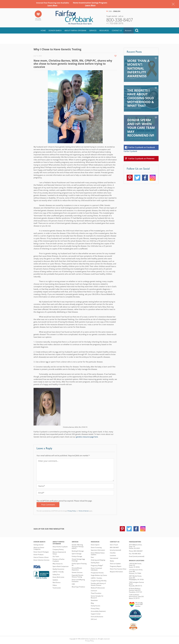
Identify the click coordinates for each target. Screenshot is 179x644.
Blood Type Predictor (78, 587)
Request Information (116, 572)
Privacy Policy (72, 511)
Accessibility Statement (98, 611)
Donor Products (39, 555)
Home (43, 30)
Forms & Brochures (97, 617)
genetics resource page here (87, 437)
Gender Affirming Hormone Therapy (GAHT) (78, 546)
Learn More (52, 5)
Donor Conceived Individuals (96, 569)
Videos (55, 585)
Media (112, 561)
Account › (129, 30)
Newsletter (94, 600)
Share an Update (115, 564)
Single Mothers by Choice (99, 575)
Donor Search (55, 30)
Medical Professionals (98, 588)
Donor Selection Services (41, 560)
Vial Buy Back (95, 563)
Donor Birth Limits (58, 577)
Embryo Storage (77, 556)
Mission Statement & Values (59, 553)
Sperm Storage (77, 554)
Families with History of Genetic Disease (98, 584)
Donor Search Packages (41, 552)
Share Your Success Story (118, 569)
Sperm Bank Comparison (61, 566)
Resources (104, 30)
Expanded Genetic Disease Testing (78, 576)
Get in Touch (114, 545)
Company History (58, 549)
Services (93, 30)
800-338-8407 (114, 547)
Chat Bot (113, 553)
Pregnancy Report (116, 566)
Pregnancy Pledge (97, 565)
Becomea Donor (38, 19)
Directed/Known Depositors (77, 569)
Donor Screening (96, 547)
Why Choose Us (58, 564)
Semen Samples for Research (97, 597)
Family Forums (95, 606)
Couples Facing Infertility (99, 581)
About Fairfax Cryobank (75, 30)
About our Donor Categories (39, 548)
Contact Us (117, 30)
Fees (92, 557)
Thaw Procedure (96, 593)
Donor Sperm (95, 545)
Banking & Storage (78, 551)
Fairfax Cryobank (130, 151)
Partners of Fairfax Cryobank (59, 560)
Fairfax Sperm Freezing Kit (79, 564)
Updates (55, 580)
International (114, 558)
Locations (113, 555)
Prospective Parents (97, 573)
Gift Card (94, 619)
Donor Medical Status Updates (98, 554)
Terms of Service (84, 511)
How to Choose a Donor (41, 557)
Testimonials (57, 588)
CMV (73, 584)
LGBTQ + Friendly (58, 572)
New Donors (57, 582)
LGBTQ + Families (96, 578)
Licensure (94, 591)
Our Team (56, 556)
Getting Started (38, 545)
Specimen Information (98, 550)
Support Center (96, 614)
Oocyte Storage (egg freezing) (78, 560)
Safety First (56, 574)
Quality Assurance (58, 569)
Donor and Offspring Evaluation (78, 581)
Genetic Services (77, 572)
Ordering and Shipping (98, 560)
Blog (39, 39)
